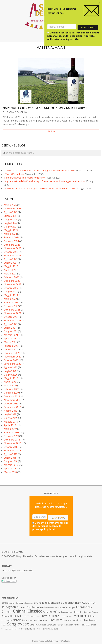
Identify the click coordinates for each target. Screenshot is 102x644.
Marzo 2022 (10, 299)
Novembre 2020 (13, 357)
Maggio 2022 (11, 295)
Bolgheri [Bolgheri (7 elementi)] (12, 603)
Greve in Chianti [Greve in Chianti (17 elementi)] (50, 616)
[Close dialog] (99, 3)
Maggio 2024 (11, 230)
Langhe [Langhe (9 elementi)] (70, 616)
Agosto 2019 (11, 411)
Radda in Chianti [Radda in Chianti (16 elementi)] (81, 620)
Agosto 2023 (11, 259)
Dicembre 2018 (12, 440)
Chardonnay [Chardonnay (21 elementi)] (84, 607)
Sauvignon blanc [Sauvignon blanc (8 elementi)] (64, 625)
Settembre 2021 (12, 321)
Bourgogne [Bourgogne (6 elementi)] (29, 603)
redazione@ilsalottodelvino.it (17, 570)
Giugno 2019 (11, 418)
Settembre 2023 (12, 256)
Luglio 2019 (10, 414)
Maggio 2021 (11, 335)
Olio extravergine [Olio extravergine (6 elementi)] (31, 620)
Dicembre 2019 (12, 396)
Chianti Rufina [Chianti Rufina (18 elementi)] (52, 612)
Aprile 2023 (10, 270)
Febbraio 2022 (12, 302)
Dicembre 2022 (12, 281)
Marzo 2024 (10, 234)
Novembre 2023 (13, 248)
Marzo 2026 (10, 205)
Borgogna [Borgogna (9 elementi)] (20, 603)
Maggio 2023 (11, 266)
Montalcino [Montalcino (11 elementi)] (89, 616)
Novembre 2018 (13, 443)
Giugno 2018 (11, 461)
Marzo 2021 (10, 342)
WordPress (65, 641)
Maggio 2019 (11, 422)
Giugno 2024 (11, 227)
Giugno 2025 (11, 219)
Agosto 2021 (11, 324)
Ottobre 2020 (11, 360)
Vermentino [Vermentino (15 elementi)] (26, 629)
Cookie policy (9, 578)
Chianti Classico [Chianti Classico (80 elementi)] (28, 611)
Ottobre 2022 (11, 288)
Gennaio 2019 (11, 436)
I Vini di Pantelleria (14, 174)
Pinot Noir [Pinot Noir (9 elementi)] (67, 620)
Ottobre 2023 (11, 252)
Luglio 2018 (10, 458)
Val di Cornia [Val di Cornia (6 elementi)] (14, 629)
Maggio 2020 (11, 378)
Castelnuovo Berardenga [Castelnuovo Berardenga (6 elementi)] (54, 607)
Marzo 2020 (10, 385)
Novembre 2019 (13, 400)
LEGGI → (51, 131)
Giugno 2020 (11, 375)
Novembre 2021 (13, 313)
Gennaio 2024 (11, 241)
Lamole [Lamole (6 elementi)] (63, 616)
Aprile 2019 (10, 425)
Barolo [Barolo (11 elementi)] (5, 603)
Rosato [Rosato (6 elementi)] (4, 625)
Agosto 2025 (11, 212)
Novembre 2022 (13, 284)
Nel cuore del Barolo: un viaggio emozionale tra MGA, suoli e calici (39, 188)
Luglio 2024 (10, 223)
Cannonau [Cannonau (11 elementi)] (21, 607)
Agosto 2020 (11, 367)
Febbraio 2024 (12, 237)
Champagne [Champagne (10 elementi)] (70, 607)
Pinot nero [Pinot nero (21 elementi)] (55, 620)
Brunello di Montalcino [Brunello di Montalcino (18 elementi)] (48, 603)
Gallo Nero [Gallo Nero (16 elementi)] (23, 616)
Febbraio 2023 (12, 277)
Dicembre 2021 (12, 310)
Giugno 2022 (11, 292)
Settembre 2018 (12, 451)
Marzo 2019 (10, 429)
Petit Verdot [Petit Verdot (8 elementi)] (43, 620)
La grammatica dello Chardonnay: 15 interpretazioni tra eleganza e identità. (44, 181)
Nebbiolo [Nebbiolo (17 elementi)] (18, 620)
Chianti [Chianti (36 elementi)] (7, 611)
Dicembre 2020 (12, 353)
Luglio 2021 (10, 328)
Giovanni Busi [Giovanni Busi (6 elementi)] (35, 616)
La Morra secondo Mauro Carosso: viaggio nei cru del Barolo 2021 (40, 170)
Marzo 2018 (10, 472)
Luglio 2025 (10, 216)
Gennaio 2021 (11, 349)
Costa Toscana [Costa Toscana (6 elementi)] (93, 612)
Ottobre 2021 (11, 317)
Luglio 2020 (10, 371)
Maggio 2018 (11, 465)
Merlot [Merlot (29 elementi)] (78, 616)
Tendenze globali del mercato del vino (24, 178)
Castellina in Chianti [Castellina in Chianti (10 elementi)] (36, 607)
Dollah (47, 641)
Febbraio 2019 (12, 432)
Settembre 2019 (12, 407)
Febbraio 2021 (12, 346)
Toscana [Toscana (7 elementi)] (5, 629)
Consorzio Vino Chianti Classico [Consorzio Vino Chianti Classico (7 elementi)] (74, 612)
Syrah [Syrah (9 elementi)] (94, 625)
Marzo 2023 (10, 274)
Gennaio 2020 (11, 393)
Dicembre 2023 (12, 245)
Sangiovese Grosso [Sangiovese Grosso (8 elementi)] (38, 625)
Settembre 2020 (12, 364)
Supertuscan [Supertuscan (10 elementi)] (77, 625)
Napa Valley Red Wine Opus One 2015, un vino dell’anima (45, 108)
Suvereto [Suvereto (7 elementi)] (87, 625)
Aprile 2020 (10, 382)
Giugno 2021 (11, 331)
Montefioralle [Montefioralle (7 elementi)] (7, 620)
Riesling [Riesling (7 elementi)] (94, 620)
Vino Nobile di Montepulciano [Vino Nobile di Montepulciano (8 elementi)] (45, 629)
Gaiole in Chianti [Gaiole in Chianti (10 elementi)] (9, 616)
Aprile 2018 (10, 468)
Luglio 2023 (10, 263)
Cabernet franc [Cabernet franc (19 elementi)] (72, 603)
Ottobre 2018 (11, 447)
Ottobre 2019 (11, 404)
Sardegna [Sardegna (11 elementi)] (51, 625)
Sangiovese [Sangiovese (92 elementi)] (18, 624)
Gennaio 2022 (11, 306)
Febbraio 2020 (12, 389)
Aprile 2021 (10, 339)
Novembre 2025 (13, 209)
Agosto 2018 (11, 454)
